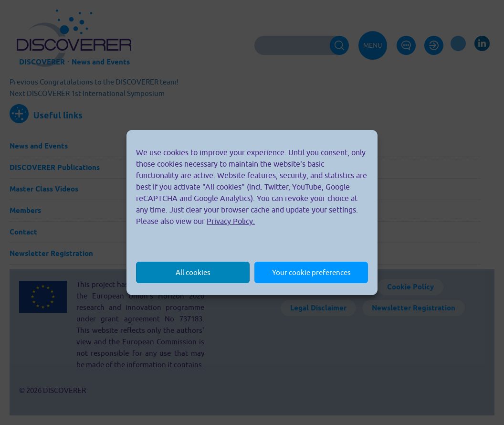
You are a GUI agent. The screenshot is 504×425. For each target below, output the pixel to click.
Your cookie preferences (311, 272)
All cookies (193, 272)
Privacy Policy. (231, 221)
